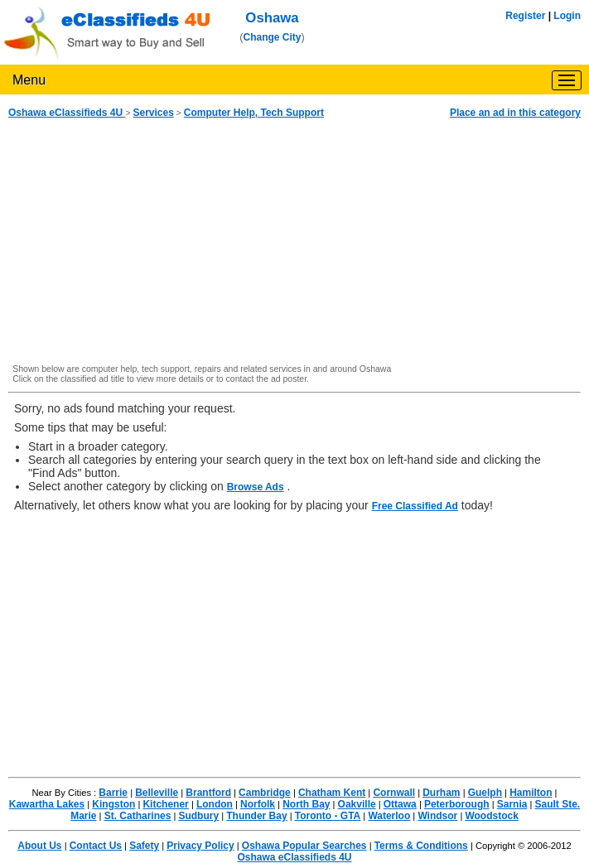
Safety (144, 846)
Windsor (437, 816)
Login (567, 16)
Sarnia (512, 804)
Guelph (485, 793)
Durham (441, 793)
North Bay (306, 804)
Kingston (113, 804)
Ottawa (400, 804)
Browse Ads (256, 487)
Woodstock (491, 816)
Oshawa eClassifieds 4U (67, 113)
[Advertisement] (294, 242)
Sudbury (198, 816)
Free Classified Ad (415, 506)
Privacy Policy (200, 846)
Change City (273, 37)
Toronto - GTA (328, 816)
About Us (39, 846)
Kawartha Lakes (47, 804)
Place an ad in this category (515, 113)
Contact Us (96, 846)
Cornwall (394, 793)
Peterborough (457, 804)
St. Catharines (138, 816)
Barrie (113, 793)
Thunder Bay (256, 816)
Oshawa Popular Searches (304, 846)
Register (525, 16)
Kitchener (165, 804)
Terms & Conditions (421, 846)
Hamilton (531, 793)
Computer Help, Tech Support (254, 113)
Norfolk (258, 804)
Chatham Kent (332, 793)
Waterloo (389, 816)
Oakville (357, 804)
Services (153, 113)
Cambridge (265, 793)
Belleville (157, 793)
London (215, 804)
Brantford (208, 793)
